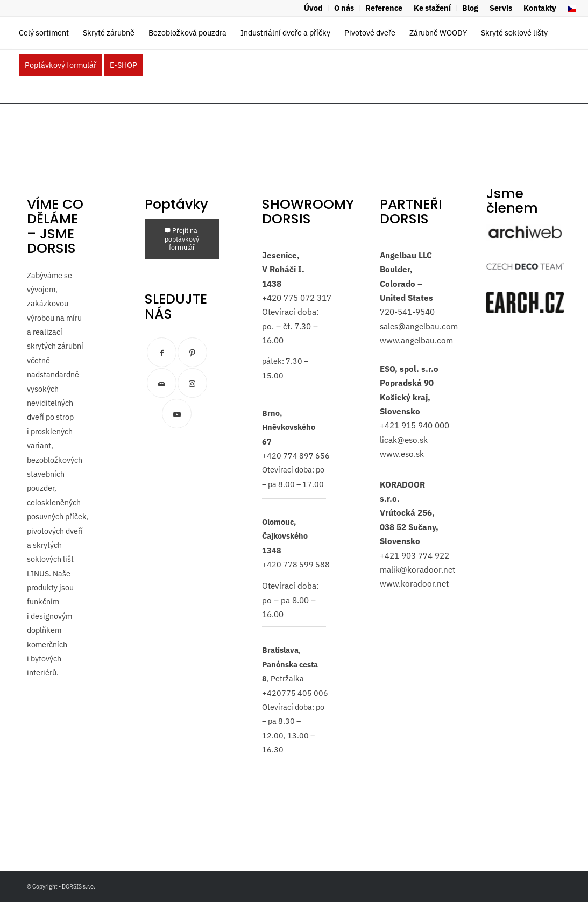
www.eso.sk (402, 454)
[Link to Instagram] (192, 383)
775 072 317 (306, 298)
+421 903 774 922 (415, 555)
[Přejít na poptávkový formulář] (182, 239)
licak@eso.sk (404, 440)
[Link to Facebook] (162, 352)
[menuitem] (314, 8)
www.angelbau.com (416, 340)
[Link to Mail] (162, 383)
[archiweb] (525, 232)
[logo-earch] (525, 302)
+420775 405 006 (295, 693)
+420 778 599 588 (296, 564)
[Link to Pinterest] (192, 352)
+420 (272, 298)
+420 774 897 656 (296, 456)
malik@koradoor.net (417, 569)
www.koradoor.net (414, 583)
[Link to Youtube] (177, 414)
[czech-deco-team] (525, 266)
